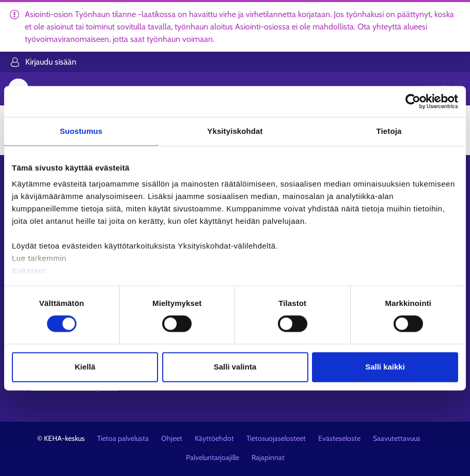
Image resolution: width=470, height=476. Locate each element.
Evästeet (29, 271)
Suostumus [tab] (81, 131)
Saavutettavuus (397, 438)
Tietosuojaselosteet (276, 438)
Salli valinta (235, 367)
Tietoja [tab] (389, 131)
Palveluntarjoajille (213, 457)
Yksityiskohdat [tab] (235, 131)
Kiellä (85, 367)
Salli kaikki (385, 367)
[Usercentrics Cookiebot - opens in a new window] (413, 101)
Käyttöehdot (214, 438)
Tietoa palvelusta (123, 438)
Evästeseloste (339, 438)
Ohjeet (172, 438)
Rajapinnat (268, 457)
